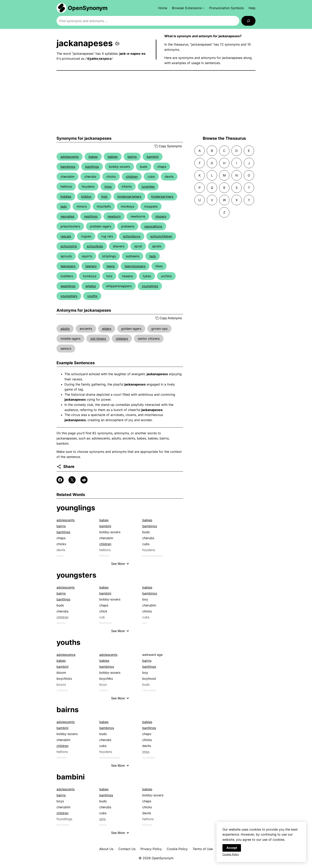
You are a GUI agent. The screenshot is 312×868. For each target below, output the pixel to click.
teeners (91, 266)
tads (153, 256)
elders (107, 329)
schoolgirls (69, 246)
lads (64, 206)
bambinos (68, 167)
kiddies (66, 196)
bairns (132, 157)
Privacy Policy (151, 849)
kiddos (86, 196)
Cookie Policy (177, 849)
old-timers (98, 339)
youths (92, 296)
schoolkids (95, 246)
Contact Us (127, 849)
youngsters (69, 296)
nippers (161, 216)
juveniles (148, 186)
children (132, 177)
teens (111, 266)
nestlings (91, 216)
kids (104, 196)
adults (65, 329)
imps (108, 186)
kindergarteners (129, 196)
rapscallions (153, 226)
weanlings (68, 286)
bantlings (92, 167)
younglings (150, 286)
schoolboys (132, 236)
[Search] (248, 21)
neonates (67, 216)
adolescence (66, 655)
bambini (153, 157)
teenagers (68, 266)
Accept (232, 850)
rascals (66, 236)
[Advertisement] (156, 103)
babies (113, 157)
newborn (114, 216)
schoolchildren (161, 236)
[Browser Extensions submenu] (188, 8)
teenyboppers (135, 266)
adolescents (70, 157)
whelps (91, 286)
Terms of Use (203, 849)
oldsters (122, 339)
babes (93, 157)
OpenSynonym (88, 8)
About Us (106, 849)
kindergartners (162, 196)
